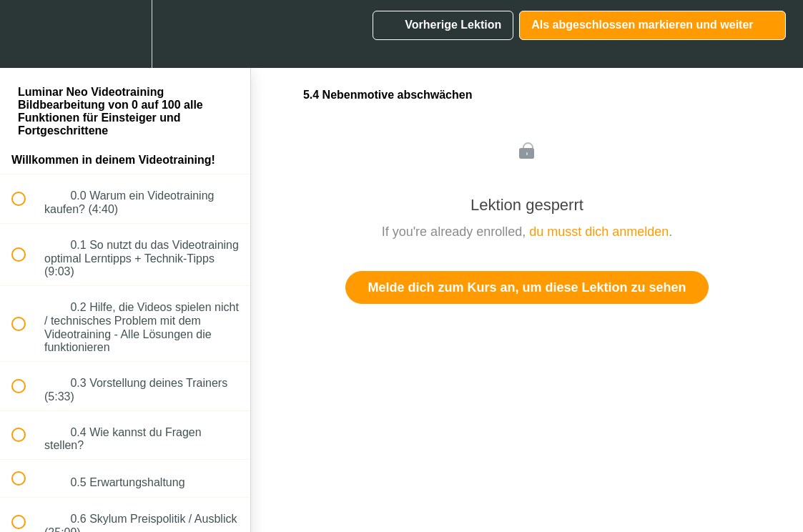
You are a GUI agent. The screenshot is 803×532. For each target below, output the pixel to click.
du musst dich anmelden (599, 232)
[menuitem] (125, 34)
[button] (26, 34)
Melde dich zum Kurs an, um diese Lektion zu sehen (527, 287)
